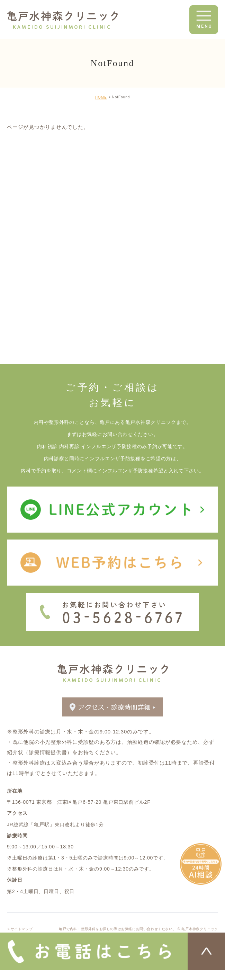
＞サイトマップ (20, 929)
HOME (101, 97)
